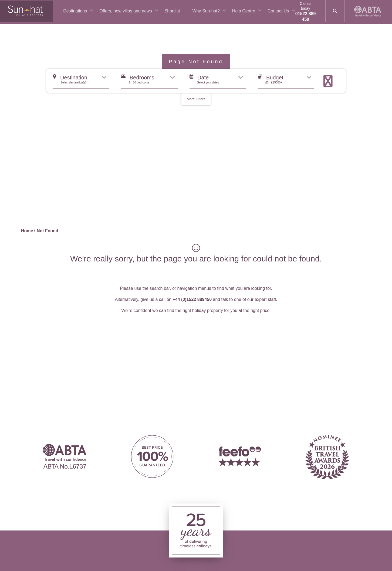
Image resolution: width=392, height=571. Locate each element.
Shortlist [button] (181, 14)
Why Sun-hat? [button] (214, 14)
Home (27, 231)
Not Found (48, 231)
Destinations (84, 14)
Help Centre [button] (252, 14)
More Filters (196, 99)
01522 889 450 (310, 19)
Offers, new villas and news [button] (134, 14)
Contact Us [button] (287, 14)
